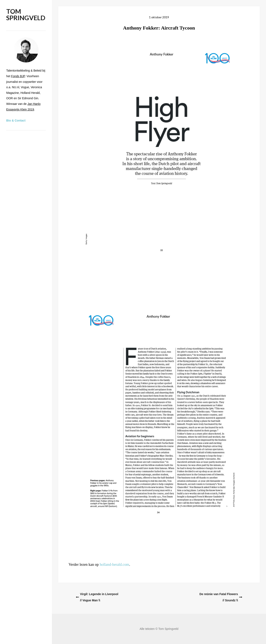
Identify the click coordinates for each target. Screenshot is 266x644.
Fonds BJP (18, 76)
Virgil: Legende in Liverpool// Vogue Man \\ (99, 597)
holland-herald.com (114, 565)
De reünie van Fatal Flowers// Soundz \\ (219, 597)
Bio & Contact (16, 120)
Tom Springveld (26, 15)
